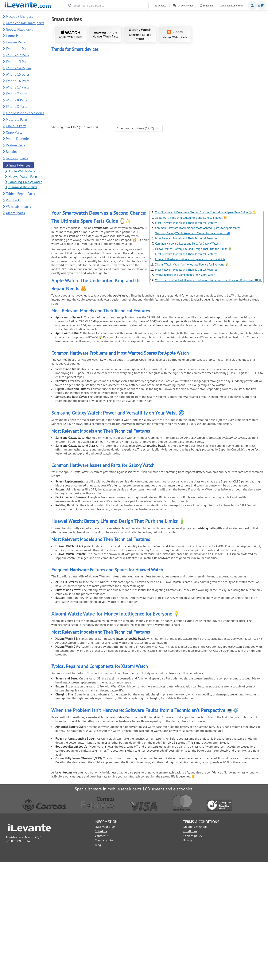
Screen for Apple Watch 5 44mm (184, 94)
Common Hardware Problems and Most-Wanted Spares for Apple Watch (198, 346)
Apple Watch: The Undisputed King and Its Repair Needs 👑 (191, 335)
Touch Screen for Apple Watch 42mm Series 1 (77, 94)
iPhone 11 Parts (18, 49)
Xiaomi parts (15, 213)
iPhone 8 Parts (17, 100)
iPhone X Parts (17, 106)
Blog (98, 962)
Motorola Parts (17, 119)
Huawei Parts (16, 42)
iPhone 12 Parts (18, 55)
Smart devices (20, 165)
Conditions (190, 949)
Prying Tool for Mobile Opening (77, 301)
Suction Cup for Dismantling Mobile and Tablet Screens (184, 235)
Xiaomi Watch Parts (175, 34)
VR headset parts (18, 207)
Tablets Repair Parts (20, 194)
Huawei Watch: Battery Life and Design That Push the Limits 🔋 (193, 366)
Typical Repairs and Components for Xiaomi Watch (185, 393)
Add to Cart (77, 112)
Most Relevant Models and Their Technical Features (186, 340)
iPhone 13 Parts (18, 62)
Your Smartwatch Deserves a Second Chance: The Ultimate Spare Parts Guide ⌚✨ (206, 330)
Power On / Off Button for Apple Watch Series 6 (238, 94)
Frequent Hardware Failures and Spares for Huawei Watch (190, 377)
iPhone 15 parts (18, 74)
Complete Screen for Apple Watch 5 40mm (131, 94)
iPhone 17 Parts (17, 87)
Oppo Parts (14, 132)
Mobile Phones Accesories (25, 113)
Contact (160, 6)
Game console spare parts (25, 23)
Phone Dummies (18, 139)
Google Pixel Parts (19, 29)
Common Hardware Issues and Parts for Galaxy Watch (187, 361)
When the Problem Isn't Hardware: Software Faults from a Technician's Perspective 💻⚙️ (209, 398)
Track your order (183, 6)
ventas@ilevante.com (231, 6)
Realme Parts (16, 145)
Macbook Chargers (19, 16)
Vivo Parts (13, 200)
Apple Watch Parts (71, 35)
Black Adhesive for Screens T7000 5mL (77, 234)
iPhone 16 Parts (18, 81)
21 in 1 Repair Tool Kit (131, 234)
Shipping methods (195, 944)
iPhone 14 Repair (19, 68)
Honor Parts (15, 36)
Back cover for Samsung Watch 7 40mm (77, 161)
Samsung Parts (17, 158)
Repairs (11, 152)
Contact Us (102, 953)
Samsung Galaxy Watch (140, 34)
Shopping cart (262, 6)
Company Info (104, 958)
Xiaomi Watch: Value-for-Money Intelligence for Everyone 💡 (192, 382)
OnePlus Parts (16, 126)
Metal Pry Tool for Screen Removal (238, 234)
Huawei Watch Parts (105, 35)
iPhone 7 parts (17, 94)
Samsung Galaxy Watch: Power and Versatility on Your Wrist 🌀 (193, 351)
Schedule (206, 6)
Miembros (252, 6)
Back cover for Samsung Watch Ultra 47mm (131, 161)
